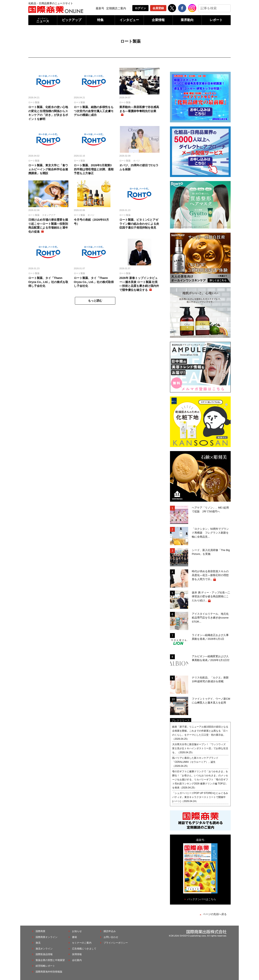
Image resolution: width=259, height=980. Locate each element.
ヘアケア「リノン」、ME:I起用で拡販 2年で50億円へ (210, 510)
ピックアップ (72, 20)
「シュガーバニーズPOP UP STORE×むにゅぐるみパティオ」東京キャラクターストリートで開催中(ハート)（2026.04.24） (200, 797)
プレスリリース (181, 720)
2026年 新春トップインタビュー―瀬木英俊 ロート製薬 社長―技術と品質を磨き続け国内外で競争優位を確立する (139, 284)
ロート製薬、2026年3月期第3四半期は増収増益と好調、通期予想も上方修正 (94, 169)
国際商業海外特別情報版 (49, 972)
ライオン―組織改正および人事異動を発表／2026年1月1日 (210, 637)
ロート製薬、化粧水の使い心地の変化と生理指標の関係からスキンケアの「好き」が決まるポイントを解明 (48, 113)
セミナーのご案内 (82, 943)
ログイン (140, 8)
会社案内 (77, 960)
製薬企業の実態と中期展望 (50, 960)
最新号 (100, 8)
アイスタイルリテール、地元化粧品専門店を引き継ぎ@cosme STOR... (210, 618)
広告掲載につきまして (84, 949)
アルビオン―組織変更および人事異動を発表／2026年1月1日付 (211, 658)
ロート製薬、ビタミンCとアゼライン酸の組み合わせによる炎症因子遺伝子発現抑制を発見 (139, 224)
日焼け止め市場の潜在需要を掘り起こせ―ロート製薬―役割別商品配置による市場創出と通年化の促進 (48, 226)
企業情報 (158, 20)
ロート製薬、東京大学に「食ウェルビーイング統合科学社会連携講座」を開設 (48, 169)
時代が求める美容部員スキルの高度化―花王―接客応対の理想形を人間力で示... (210, 575)
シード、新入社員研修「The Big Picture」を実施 (211, 552)
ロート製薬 (34, 102)
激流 (38, 943)
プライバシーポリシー (116, 943)
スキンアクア (49, 215)
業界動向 (187, 20)
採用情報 (77, 954)
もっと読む (95, 301)
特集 (100, 20)
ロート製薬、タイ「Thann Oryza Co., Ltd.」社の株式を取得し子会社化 (48, 282)
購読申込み (110, 931)
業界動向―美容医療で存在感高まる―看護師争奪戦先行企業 (139, 109)
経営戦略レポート (45, 966)
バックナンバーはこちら (202, 899)
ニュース (43, 20)
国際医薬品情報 (44, 954)
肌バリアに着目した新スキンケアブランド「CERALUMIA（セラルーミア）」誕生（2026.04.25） (195, 762)
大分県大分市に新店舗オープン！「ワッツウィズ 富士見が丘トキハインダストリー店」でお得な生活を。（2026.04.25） (200, 748)
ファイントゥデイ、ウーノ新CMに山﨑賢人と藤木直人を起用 (211, 701)
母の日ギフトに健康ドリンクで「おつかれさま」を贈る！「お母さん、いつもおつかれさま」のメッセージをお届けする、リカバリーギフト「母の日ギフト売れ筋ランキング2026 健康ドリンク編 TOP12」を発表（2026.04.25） (200, 780)
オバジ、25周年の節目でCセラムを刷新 (139, 167)
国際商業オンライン (47, 937)
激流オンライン (44, 949)
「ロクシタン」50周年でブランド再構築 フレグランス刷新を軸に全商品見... (210, 533)
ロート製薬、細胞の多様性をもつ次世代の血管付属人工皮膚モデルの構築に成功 (94, 111)
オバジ (136, 161)
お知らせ (77, 931)
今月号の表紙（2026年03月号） (91, 222)
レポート (216, 20)
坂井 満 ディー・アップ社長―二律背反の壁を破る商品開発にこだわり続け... (211, 596)
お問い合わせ (111, 937)
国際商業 (40, 931)
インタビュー (129, 20)
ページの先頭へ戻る (215, 914)
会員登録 (158, 8)
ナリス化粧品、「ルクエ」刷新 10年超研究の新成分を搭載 (211, 680)
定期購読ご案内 (116, 8)
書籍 (74, 937)
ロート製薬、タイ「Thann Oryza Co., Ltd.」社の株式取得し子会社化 (94, 282)
